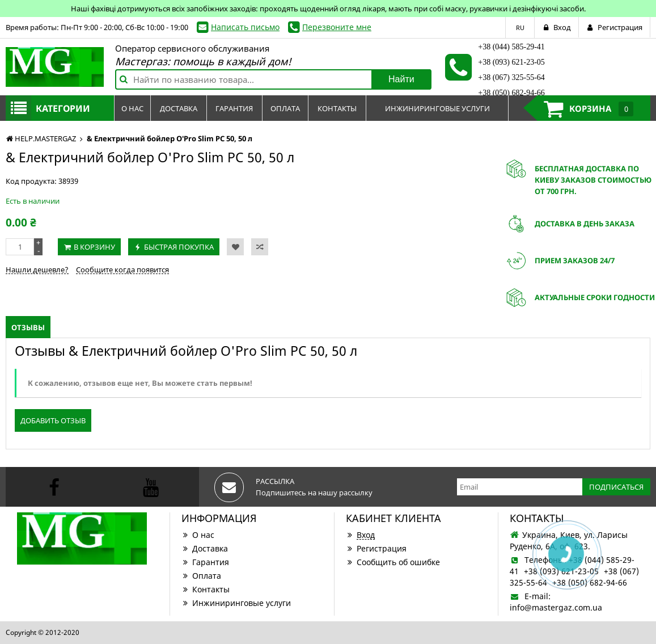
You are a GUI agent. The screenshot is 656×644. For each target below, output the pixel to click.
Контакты (206, 589)
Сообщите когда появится (122, 270)
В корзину (94, 247)
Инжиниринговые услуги (236, 603)
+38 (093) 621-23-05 (511, 62)
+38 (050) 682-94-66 (511, 93)
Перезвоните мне (337, 27)
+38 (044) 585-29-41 (511, 47)
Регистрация (376, 548)
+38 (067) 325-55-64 (511, 77)
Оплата (201, 576)
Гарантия (205, 562)
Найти (401, 79)
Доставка (205, 548)
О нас (198, 535)
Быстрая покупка (179, 247)
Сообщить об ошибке (393, 562)
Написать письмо (245, 27)
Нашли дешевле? (37, 270)
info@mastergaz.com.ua (556, 607)
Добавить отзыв (53, 420)
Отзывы (28, 327)
